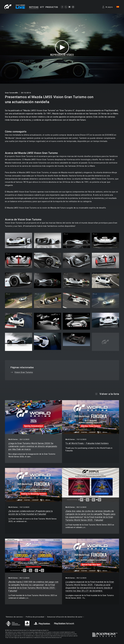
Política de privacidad (37, 617)
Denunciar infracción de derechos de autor (69, 617)
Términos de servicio (15, 617)
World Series (13, 439)
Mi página (109, 7)
